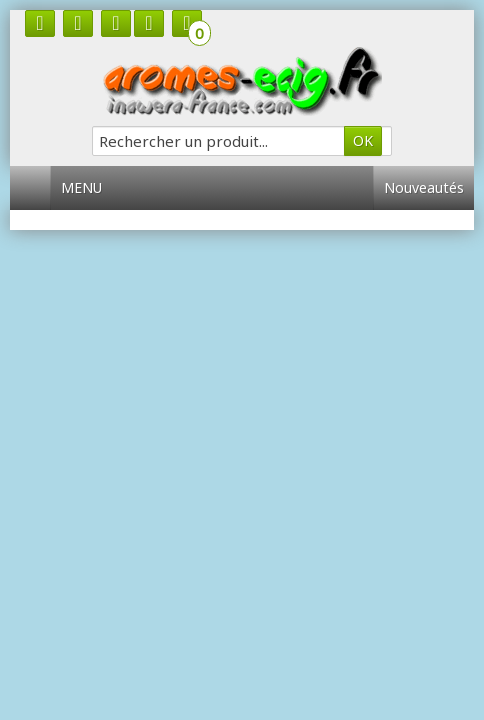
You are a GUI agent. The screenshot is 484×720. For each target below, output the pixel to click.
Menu (89, 187)
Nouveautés (424, 187)
